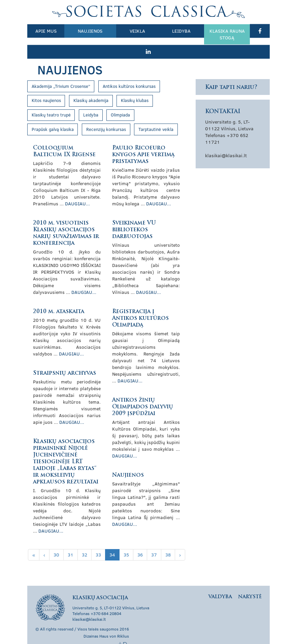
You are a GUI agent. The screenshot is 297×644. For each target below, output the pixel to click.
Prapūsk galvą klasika (53, 115)
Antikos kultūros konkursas (129, 72)
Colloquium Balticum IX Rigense (64, 138)
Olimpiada (120, 101)
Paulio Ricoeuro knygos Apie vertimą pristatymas (143, 141)
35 (126, 541)
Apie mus (44, 31)
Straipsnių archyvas (64, 360)
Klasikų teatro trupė (51, 101)
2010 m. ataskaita (59, 298)
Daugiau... (77, 190)
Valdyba (220, 583)
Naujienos (85, 31)
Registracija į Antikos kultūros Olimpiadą (140, 305)
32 (85, 541)
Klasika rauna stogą (210, 34)
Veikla (128, 31)
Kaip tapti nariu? (231, 74)
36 (140, 541)
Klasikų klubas (135, 87)
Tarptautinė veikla (156, 115)
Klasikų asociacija (149, 12)
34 (112, 541)
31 (71, 541)
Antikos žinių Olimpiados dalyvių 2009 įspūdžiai (143, 393)
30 (56, 541)
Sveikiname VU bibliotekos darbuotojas (134, 216)
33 (98, 541)
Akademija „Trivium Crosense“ (61, 72)
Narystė (250, 583)
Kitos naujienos (46, 87)
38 (168, 541)
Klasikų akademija (91, 87)
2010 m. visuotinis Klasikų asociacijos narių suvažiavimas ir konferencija (66, 219)
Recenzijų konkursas (106, 115)
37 (154, 541)
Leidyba (168, 31)
